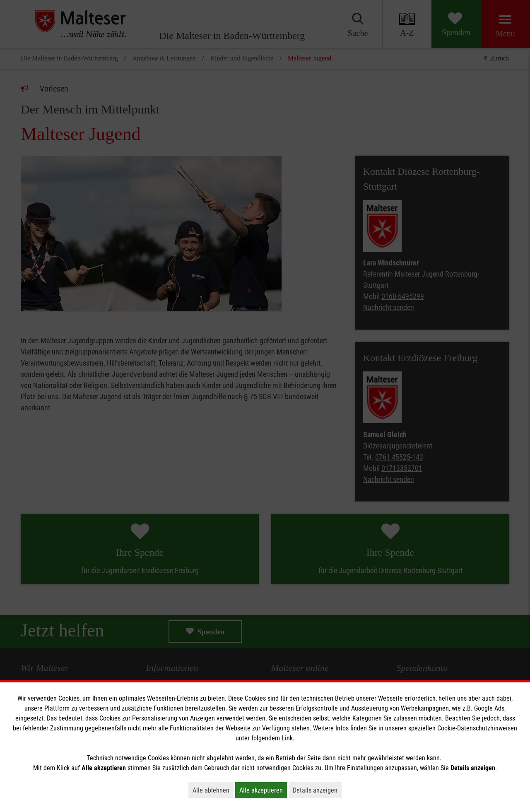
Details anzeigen (317, 790)
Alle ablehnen (213, 790)
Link (287, 738)
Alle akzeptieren (263, 790)
